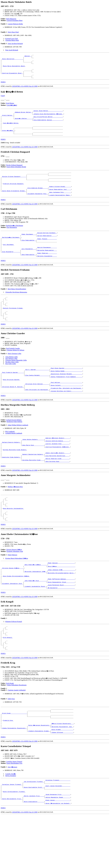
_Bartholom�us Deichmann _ (11, 252)
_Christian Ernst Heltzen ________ (37, 410)
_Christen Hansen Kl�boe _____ (13, 605)
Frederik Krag (8, 767)
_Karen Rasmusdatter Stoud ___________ (61, 620)
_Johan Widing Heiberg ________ (33, 467)
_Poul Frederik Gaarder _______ (13, 396)
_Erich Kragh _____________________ (14, 759)
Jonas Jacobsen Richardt (15, 44)
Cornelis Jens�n (11, 823)
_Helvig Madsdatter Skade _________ (58, 850)
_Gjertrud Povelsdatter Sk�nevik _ (58, 476)
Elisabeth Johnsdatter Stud (15, 588)
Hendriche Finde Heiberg (14, 449)
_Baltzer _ (28, 56)
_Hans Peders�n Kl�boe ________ (36, 602)
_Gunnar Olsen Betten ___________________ (48, 116)
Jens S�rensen (12, 816)
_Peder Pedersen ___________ (47, 271)
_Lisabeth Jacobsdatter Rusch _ (35, 626)
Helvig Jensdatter (11, 824)
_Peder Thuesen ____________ (47, 253)
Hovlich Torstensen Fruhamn (13, 329)
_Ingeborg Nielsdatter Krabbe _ (39, 779)
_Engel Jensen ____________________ (58, 853)
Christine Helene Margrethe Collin (16, 383)
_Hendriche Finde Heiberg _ (11, 488)
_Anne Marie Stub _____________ (33, 474)
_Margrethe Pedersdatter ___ (47, 267)
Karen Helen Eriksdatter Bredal (16, 175)
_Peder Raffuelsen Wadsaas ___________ (61, 617)
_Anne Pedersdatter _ (28, 272)
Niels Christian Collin (14, 376)
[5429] (3, 101)
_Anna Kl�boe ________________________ (61, 603)
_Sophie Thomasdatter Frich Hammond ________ (66, 402)
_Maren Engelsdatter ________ (34, 855)
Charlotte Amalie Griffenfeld (17, 735)
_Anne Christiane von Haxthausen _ (37, 417)
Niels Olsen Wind (13, 32)
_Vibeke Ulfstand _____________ (62, 781)
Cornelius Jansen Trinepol (14, 810)
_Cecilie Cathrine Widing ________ (57, 469)
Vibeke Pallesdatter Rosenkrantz (17, 729)
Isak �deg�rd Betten (11, 130)
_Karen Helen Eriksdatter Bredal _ (14, 203)
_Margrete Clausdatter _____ (47, 274)
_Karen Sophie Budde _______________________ (66, 395)
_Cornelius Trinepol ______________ (58, 829)
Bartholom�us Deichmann (15, 239)
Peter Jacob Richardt (12, 50)
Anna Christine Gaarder (12, 405)
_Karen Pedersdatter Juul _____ (60, 202)
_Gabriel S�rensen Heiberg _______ (58, 466)
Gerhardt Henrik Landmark (14, 461)
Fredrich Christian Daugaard (13, 195)
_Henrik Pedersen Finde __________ (57, 490)
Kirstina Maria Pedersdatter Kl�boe (17, 595)
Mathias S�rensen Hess (15, 518)
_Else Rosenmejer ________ (11, 269)
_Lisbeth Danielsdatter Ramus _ (60, 209)
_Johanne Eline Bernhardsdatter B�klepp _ (48, 119)
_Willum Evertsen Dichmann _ (47, 247)
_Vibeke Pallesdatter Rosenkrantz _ (14, 776)
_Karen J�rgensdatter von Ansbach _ (58, 857)
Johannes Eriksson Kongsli (14, 661)
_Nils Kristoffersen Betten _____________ (48, 123)
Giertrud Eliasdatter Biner (15, 20)
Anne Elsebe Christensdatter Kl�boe (16, 614)
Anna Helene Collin (12, 380)
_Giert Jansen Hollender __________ (58, 836)
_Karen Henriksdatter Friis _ (12, 851)
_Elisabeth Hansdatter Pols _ (37, 207)
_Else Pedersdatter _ (28, 255)
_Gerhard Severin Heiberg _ (11, 471)
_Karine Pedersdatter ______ (47, 250)
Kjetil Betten (10, 108)
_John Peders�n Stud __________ (36, 619)
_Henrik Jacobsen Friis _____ (34, 848)
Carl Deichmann (9, 260)
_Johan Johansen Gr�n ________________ (61, 607)
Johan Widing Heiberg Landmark (18, 453)
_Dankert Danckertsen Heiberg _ (33, 485)
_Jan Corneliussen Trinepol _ (34, 831)
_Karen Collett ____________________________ (66, 412)
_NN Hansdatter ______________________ (61, 627)
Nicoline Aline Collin (12, 385)
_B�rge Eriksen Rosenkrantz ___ (63, 771)
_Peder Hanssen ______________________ (61, 600)
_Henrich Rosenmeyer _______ (47, 264)
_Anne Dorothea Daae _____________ (57, 493)
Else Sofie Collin (11, 387)
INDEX (3, 87)
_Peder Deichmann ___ (28, 248)
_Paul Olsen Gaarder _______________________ (66, 391)
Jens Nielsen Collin (11, 381)
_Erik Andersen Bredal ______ (37, 200)
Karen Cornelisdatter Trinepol (14, 843)
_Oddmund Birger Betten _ (23, 118)
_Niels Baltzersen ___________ (12, 60)
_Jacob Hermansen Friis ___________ (58, 846)
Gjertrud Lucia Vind (12, 39)
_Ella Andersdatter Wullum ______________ (48, 126)
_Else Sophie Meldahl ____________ (37, 400)
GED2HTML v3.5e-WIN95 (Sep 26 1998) (25, 91)
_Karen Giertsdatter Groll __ (34, 838)
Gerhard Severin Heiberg (14, 448)
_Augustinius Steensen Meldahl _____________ (66, 398)
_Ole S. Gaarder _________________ (37, 393)
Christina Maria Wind (12, 40)
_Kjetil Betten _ (8, 121)
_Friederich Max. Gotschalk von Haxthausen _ (66, 415)
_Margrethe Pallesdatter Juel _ (62, 774)
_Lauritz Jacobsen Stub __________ (57, 473)
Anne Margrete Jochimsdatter (13, 543)
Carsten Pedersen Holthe (15, 24)
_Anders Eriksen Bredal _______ (60, 198)
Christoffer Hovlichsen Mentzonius (16, 310)
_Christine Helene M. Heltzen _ (13, 414)
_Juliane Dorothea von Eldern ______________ (66, 419)
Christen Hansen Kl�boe (14, 586)
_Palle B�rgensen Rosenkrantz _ (39, 772)
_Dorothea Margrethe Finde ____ (33, 492)
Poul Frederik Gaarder (13, 371)
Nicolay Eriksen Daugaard (14, 174)
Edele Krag (11, 743)
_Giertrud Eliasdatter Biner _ (12, 77)
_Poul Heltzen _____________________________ (66, 408)
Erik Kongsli (8, 680)
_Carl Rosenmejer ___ (28, 265)
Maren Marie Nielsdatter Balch (14, 69)
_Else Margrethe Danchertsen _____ (57, 486)
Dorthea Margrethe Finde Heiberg (15, 479)
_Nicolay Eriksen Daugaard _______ (14, 186)
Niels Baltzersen (11, 19)
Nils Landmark (10, 459)
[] (3, 151)
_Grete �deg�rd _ (8, 138)
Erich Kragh (10, 728)
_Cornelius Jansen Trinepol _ (12, 834)
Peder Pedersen (12, 591)
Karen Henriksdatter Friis (14, 812)
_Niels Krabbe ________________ (62, 778)
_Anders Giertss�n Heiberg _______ (58, 483)
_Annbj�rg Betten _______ (24, 124)
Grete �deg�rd (12, 110)
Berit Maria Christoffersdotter (17, 307)
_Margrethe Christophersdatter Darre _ (61, 610)
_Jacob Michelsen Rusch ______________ (61, 624)
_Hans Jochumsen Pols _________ (60, 205)
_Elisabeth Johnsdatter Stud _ (12, 622)
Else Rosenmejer (12, 241)
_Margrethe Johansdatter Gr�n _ (36, 608)
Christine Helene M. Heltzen (15, 373)
